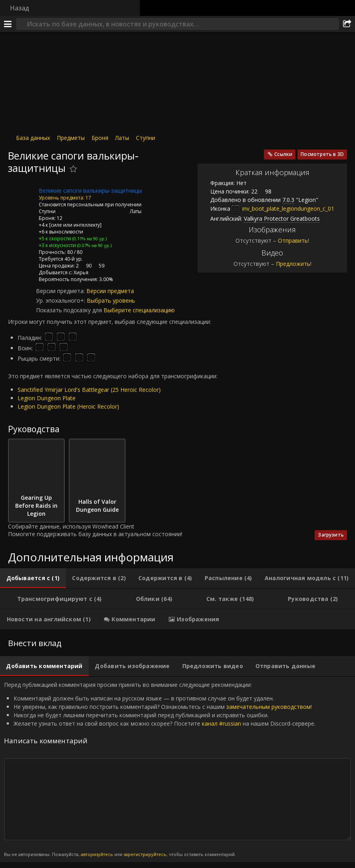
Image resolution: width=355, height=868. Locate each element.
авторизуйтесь (97, 854)
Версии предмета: (61, 291)
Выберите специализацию (139, 310)
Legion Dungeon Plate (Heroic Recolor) (68, 406)
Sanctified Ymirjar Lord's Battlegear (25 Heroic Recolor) (89, 390)
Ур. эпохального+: (61, 300)
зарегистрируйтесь (145, 854)
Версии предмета (110, 291)
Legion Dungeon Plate (47, 398)
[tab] (33, 578)
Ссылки (283, 154)
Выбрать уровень (111, 300)
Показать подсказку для (70, 310)
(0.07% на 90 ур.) (94, 245)
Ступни (146, 138)
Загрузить (331, 535)
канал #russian (221, 723)
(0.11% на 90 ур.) (89, 238)
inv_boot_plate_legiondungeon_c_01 (282, 209)
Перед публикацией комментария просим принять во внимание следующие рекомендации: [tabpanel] (177, 769)
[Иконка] (22, 197)
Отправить (293, 240)
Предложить (293, 264)
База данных (33, 138)
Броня (100, 138)
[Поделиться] (347, 24)
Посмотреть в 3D (322, 154)
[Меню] (8, 24)
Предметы (71, 138)
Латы (122, 138)
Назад (20, 8)
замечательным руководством (268, 707)
